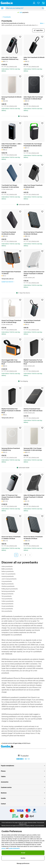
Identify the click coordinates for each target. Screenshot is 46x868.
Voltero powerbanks (8, 601)
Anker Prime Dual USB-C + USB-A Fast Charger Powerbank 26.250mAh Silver (11, 146)
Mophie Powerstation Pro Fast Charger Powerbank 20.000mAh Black (33, 362)
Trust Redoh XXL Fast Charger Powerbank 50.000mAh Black (33, 145)
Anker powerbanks (7, 566)
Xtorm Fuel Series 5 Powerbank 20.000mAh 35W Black (33, 233)
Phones (23, 771)
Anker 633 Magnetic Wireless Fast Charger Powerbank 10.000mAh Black (34, 497)
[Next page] (30, 555)
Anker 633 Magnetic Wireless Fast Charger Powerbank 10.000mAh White (34, 274)
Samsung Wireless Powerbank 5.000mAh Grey (11, 449)
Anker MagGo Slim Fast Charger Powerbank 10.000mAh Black (33, 98)
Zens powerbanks (7, 611)
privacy (4, 848)
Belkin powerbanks (7, 569)
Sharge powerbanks (7, 594)
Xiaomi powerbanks (7, 604)
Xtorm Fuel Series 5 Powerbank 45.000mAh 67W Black (33, 538)
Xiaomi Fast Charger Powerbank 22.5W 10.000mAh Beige (11, 321)
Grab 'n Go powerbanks (8, 574)
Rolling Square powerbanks (10, 589)
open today (18, 743)
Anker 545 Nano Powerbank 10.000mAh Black (32, 321)
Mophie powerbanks (8, 584)
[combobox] (25, 8)
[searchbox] (23, 8)
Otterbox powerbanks (8, 586)
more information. (40, 826)
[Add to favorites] (20, 37)
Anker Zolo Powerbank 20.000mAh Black (34, 58)
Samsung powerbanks (8, 591)
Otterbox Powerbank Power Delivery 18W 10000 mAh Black (33, 410)
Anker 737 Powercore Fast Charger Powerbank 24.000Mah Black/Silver (11, 497)
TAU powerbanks (7, 596)
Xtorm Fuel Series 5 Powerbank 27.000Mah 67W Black (11, 538)
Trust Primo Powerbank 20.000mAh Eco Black (9, 233)
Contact (23, 804)
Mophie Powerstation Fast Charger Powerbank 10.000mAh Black (11, 411)
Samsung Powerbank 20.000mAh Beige (12, 98)
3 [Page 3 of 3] (25, 555)
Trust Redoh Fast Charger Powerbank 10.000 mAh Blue (10, 186)
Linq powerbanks (7, 581)
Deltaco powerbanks (8, 571)
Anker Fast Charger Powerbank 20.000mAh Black (33, 186)
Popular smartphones (23, 766)
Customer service (23, 787)
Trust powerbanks (7, 599)
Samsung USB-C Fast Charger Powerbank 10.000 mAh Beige (33, 449)
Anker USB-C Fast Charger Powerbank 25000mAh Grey (10, 58)
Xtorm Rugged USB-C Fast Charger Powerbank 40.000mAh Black (11, 362)
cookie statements (14, 848)
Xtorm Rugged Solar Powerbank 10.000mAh (11, 273)
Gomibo (23, 798)
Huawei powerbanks (8, 576)
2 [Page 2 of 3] (21, 555)
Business (23, 793)
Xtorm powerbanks (7, 609)
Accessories (23, 782)
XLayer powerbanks (7, 606)
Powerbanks (6, 17)
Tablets (23, 777)
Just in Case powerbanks (9, 579)
